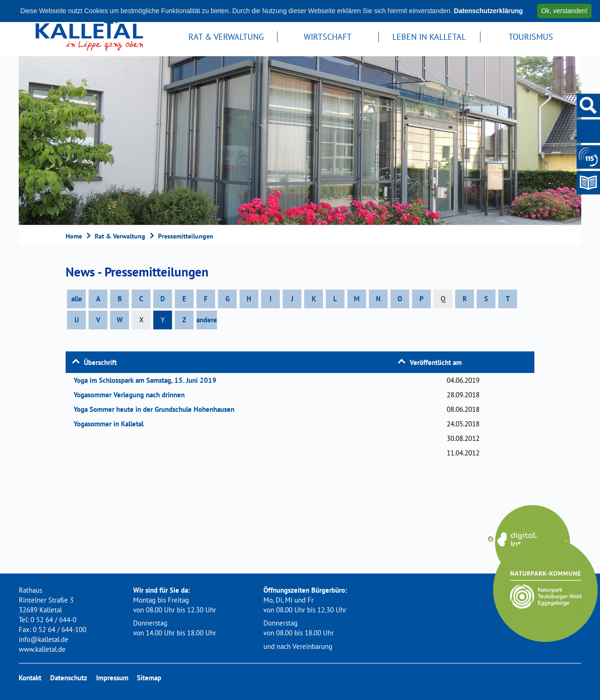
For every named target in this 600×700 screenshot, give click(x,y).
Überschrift (100, 362)
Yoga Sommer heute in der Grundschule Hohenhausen (157, 409)
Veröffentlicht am (436, 362)
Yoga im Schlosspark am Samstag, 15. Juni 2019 (148, 380)
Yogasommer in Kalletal (112, 424)
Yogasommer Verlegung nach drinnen (132, 395)
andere (207, 320)
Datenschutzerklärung (488, 11)
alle (77, 299)
